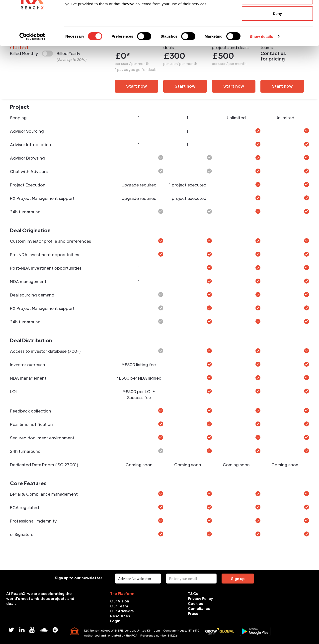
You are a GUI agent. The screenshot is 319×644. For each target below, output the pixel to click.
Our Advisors (122, 611)
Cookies (196, 603)
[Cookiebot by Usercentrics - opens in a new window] (32, 69)
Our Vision (120, 601)
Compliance (199, 608)
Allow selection (277, 29)
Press (193, 613)
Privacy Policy (200, 598)
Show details (262, 69)
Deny (278, 46)
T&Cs (193, 593)
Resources (120, 616)
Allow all (278, 13)
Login (115, 621)
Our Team (119, 606)
